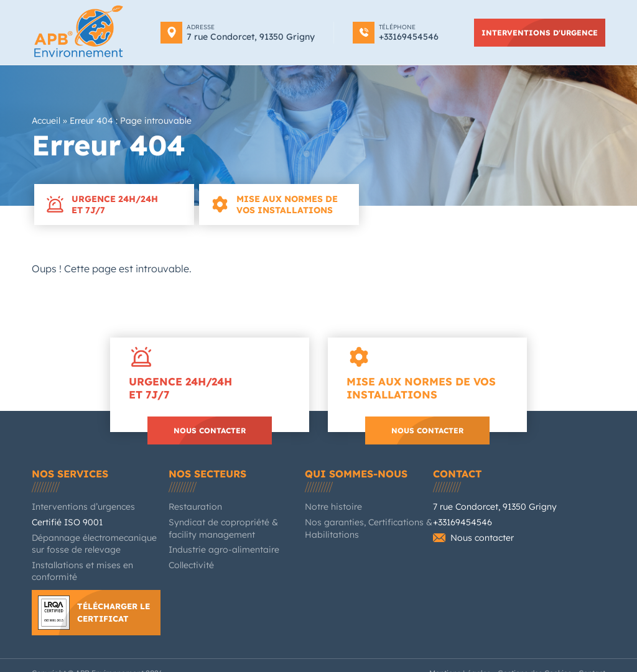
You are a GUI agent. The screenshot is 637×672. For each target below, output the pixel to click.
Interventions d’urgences (75, 503)
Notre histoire (329, 503)
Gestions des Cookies (543, 658)
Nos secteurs (206, 470)
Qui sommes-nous (353, 470)
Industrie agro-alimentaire (214, 546)
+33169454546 (459, 519)
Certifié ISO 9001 (63, 519)
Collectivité (189, 562)
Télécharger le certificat (115, 596)
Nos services (68, 470)
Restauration (191, 503)
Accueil (45, 121)
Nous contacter (210, 426)
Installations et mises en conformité (94, 562)
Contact (458, 470)
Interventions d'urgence (543, 32)
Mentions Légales (478, 658)
